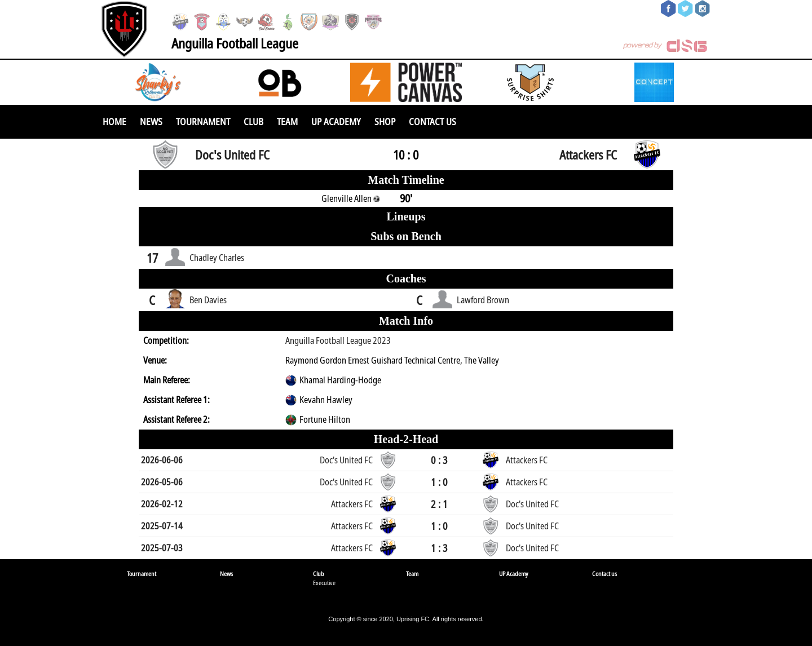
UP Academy (336, 121)
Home (114, 121)
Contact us (433, 121)
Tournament (203, 121)
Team (287, 121)
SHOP (385, 121)
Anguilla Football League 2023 (338, 340)
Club (253, 121)
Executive (324, 583)
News (151, 121)
